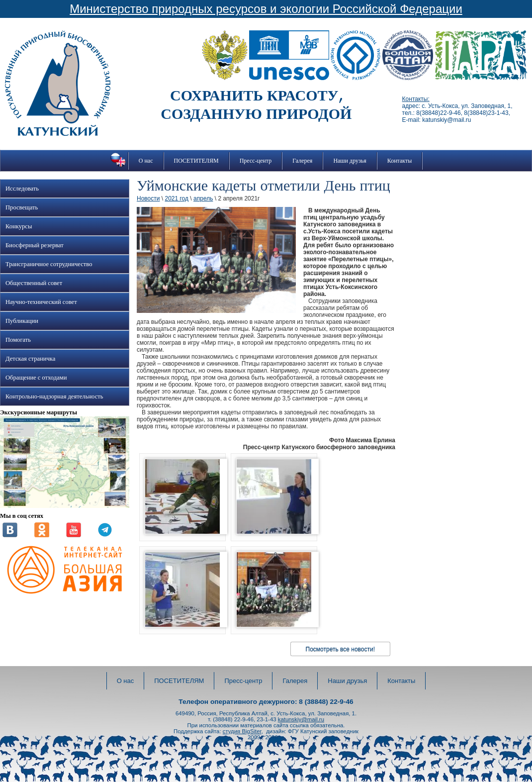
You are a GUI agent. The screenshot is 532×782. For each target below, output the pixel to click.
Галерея (302, 161)
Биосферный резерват (35, 245)
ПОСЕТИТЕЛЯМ (196, 161)
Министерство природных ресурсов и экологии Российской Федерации (266, 9)
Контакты (400, 161)
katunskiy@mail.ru (301, 719)
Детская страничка (30, 359)
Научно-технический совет (41, 302)
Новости (148, 198)
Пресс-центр (256, 161)
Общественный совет (34, 283)
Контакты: (416, 99)
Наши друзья (350, 161)
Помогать (18, 340)
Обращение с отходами (36, 378)
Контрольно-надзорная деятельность (54, 396)
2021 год (177, 198)
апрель (203, 198)
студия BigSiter (242, 731)
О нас (146, 161)
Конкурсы (19, 226)
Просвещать (22, 207)
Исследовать (22, 189)
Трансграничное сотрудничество (49, 264)
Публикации (22, 321)
